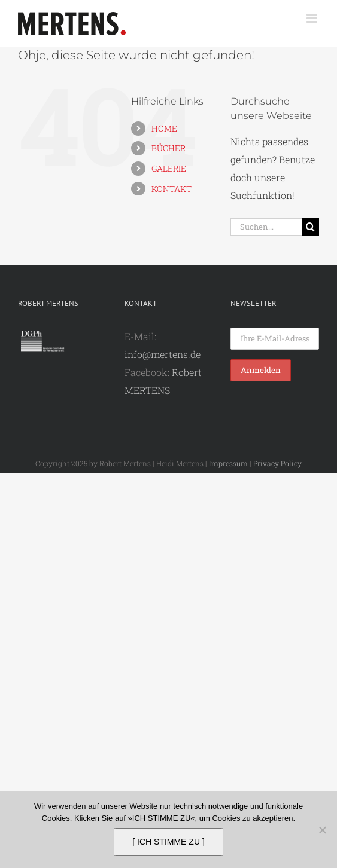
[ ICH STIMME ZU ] (168, 842)
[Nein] (322, 830)
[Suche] (310, 227)
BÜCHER (168, 148)
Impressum (228, 463)
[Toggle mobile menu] (313, 18)
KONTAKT (171, 189)
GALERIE (169, 168)
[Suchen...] (266, 227)
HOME (164, 128)
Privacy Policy (277, 463)
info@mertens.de (163, 354)
